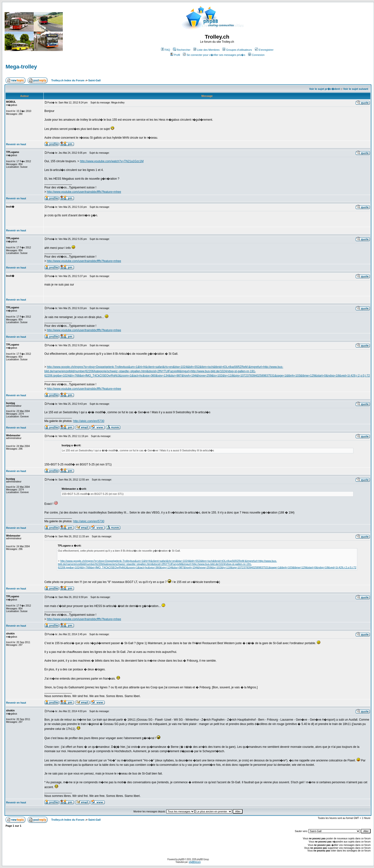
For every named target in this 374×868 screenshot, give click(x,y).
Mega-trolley (21, 67)
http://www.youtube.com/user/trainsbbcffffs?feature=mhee (84, 192)
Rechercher (182, 50)
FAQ (166, 50)
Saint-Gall (94, 80)
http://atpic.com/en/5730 (89, 421)
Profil (175, 55)
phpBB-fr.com (195, 862)
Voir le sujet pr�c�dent (324, 89)
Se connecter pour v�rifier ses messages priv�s (214, 55)
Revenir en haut (16, 144)
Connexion (256, 55)
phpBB (181, 859)
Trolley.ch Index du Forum (68, 80)
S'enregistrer (264, 50)
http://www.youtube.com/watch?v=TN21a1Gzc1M (112, 161)
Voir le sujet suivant (356, 89)
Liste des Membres (206, 50)
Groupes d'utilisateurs (237, 50)
